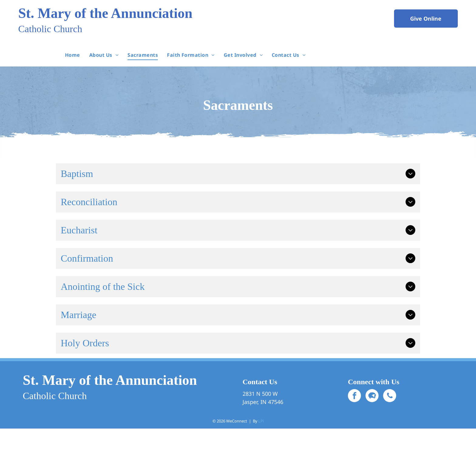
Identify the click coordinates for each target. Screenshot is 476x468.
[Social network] (372, 396)
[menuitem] (73, 55)
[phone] (390, 396)
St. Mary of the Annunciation (105, 13)
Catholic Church (50, 29)
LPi (261, 421)
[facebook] (354, 396)
